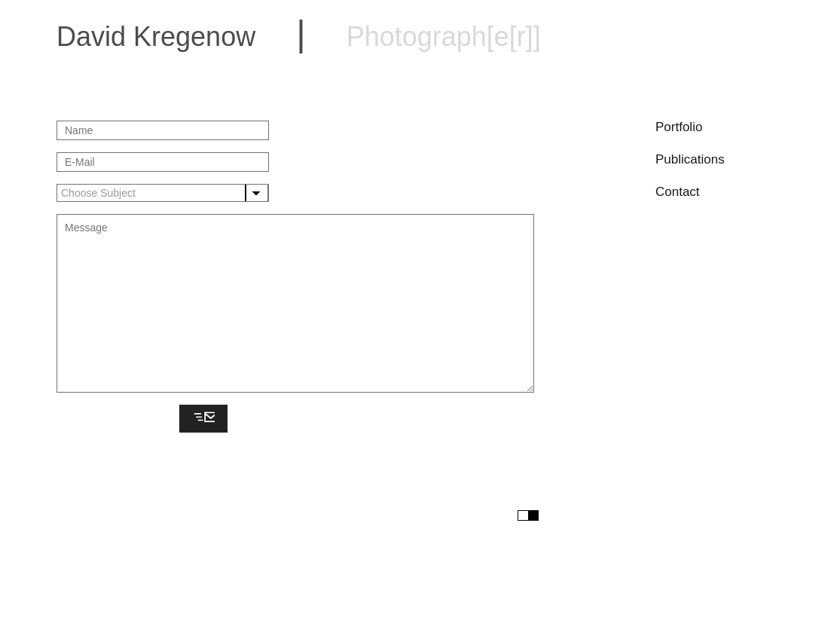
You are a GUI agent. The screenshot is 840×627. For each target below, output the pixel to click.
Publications (690, 159)
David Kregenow (299, 37)
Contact (678, 192)
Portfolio (679, 127)
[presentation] (115, 419)
